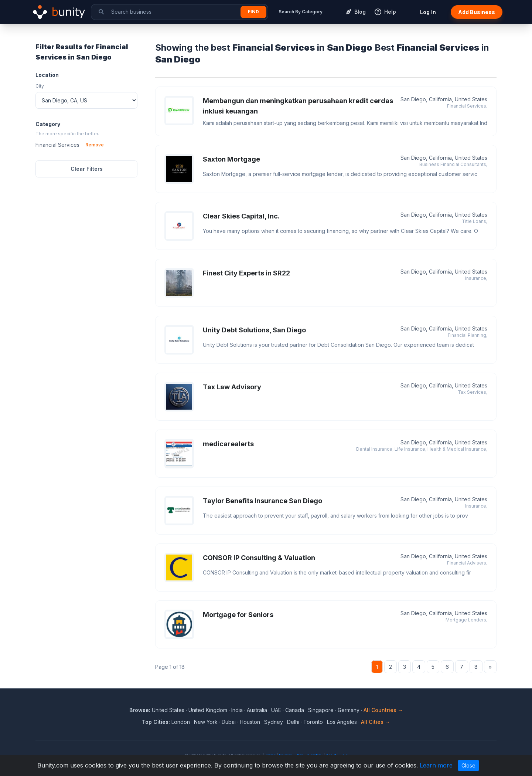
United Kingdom (208, 710)
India (237, 710)
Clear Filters (87, 169)
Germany (349, 710)
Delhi (293, 722)
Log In (428, 12)
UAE (276, 710)
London (181, 722)
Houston (250, 722)
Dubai (229, 722)
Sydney (274, 722)
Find (253, 12)
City (40, 86)
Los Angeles (342, 722)
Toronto (313, 722)
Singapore (321, 710)
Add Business (477, 12)
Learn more (436, 765)
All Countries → (383, 710)
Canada (295, 710)
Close (468, 765)
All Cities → (376, 722)
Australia (257, 710)
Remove (95, 145)
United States (168, 710)
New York (206, 722)
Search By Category (301, 12)
